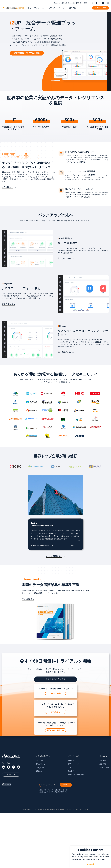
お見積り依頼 (56, 693)
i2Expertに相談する (56, 730)
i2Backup (39, 760)
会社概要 (103, 760)
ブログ (70, 768)
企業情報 (72, 8)
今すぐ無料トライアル (56, 679)
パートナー (62, 8)
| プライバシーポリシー (74, 809)
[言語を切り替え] (7, 784)
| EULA (85, 809)
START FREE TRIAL (101, 8)
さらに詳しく (7, 187)
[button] (54, 80)
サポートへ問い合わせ (76, 775)
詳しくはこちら (64, 258)
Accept (91, 864)
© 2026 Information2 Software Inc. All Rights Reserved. (44, 809)
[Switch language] (108, 3)
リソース (52, 8)
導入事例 (71, 771)
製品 (29, 8)
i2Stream (39, 771)
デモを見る (56, 712)
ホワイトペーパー (74, 764)
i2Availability (40, 764)
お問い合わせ (104, 768)
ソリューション (40, 8)
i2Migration (40, 768)
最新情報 (103, 764)
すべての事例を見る (54, 556)
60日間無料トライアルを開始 (31, 53)
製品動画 (71, 760)
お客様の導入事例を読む (40, 546)
